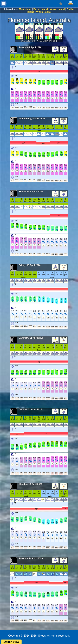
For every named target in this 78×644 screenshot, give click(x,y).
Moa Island (25, 9)
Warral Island (57, 9)
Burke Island (41, 9)
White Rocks (43, 12)
